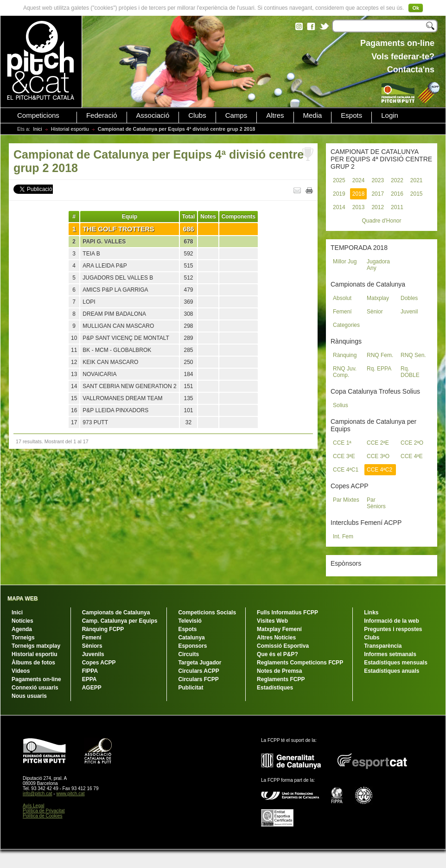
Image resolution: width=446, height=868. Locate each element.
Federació (102, 115)
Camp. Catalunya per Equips (120, 621)
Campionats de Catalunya (116, 613)
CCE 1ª (342, 443)
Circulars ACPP (198, 671)
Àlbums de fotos (33, 663)
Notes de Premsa (279, 671)
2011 (397, 207)
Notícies (22, 621)
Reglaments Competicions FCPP (300, 663)
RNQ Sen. (413, 355)
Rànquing (345, 355)
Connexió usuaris (35, 688)
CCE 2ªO (412, 443)
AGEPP (92, 688)
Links (371, 613)
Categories (346, 325)
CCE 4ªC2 (379, 470)
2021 (417, 180)
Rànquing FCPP (103, 629)
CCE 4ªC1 (346, 470)
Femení (342, 312)
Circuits (188, 654)
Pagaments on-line (36, 679)
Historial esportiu (70, 129)
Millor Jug (345, 262)
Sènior (375, 312)
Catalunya (191, 638)
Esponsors (192, 646)
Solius (341, 405)
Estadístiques (275, 688)
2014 (339, 207)
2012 (378, 207)
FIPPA (90, 671)
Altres (275, 115)
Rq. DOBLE (410, 372)
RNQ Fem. (380, 355)
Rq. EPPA (379, 369)
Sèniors (92, 646)
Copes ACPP (99, 663)
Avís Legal (34, 806)
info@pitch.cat (38, 794)
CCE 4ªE (412, 456)
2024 (359, 180)
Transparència (383, 646)
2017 (378, 194)
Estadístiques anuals (392, 671)
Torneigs (23, 638)
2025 (339, 180)
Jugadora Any (378, 265)
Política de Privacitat (44, 811)
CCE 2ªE (378, 443)
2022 (397, 180)
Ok (416, 8)
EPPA (89, 679)
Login (390, 115)
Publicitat (191, 688)
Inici (38, 129)
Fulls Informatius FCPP (287, 613)
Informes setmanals (390, 654)
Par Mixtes (346, 500)
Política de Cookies (43, 816)
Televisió (190, 621)
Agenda (22, 629)
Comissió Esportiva (283, 646)
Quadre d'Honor (381, 221)
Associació (153, 115)
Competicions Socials (207, 613)
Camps (236, 115)
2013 (359, 207)
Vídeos (21, 671)
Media (313, 115)
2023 (378, 180)
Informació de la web (392, 621)
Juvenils (93, 654)
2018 (359, 194)
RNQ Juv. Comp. (345, 372)
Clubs (197, 115)
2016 (397, 194)
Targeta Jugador (200, 663)
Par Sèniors (376, 503)
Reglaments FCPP (281, 679)
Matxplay (378, 298)
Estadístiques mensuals (396, 663)
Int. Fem (343, 536)
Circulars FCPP (198, 679)
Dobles (409, 298)
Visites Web (272, 621)
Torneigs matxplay (36, 646)
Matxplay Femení (279, 629)
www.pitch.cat (70, 794)
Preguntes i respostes (393, 629)
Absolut (342, 298)
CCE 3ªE (344, 456)
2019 (339, 194)
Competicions (38, 115)
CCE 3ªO (378, 456)
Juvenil (409, 312)
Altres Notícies (276, 638)
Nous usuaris (29, 696)
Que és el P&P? (277, 654)
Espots (351, 115)
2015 (417, 194)
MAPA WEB (22, 599)
